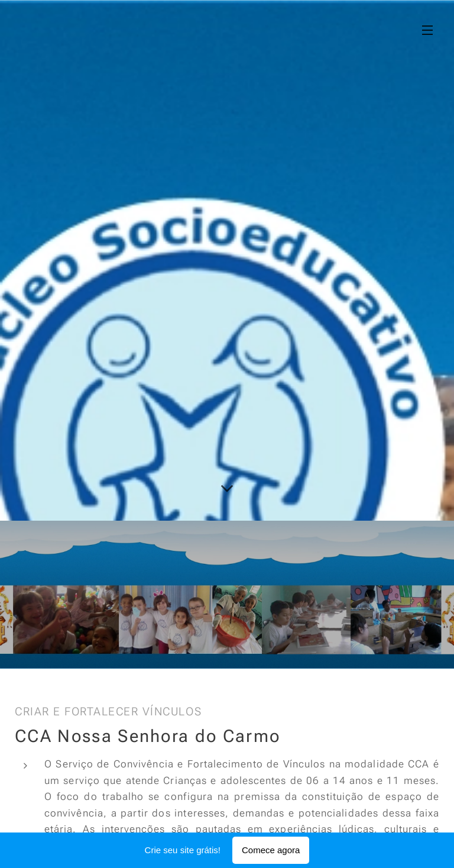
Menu (427, 30)
